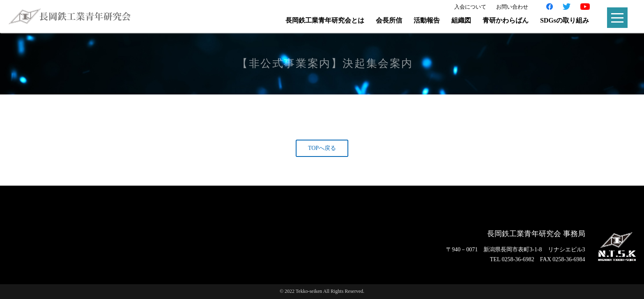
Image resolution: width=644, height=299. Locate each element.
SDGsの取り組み (565, 20)
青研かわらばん (506, 20)
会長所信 (389, 20)
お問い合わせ (512, 7)
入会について (470, 7)
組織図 (461, 20)
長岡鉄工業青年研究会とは (325, 20)
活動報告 (427, 20)
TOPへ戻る (322, 148)
